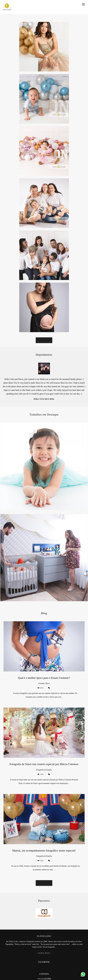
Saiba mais (44, 953)
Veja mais (44, 340)
